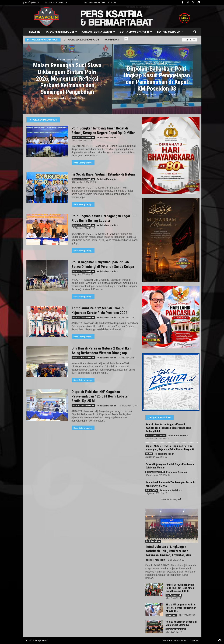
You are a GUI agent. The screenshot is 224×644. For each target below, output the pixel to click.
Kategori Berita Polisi (61, 32)
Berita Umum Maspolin (136, 32)
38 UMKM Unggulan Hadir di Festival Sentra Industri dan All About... (181, 608)
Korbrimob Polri (153, 541)
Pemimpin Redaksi (178, 436)
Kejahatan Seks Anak (176, 629)
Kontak (112, 3)
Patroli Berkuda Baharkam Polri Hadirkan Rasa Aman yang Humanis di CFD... (180, 588)
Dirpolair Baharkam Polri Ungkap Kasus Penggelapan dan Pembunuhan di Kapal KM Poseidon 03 (157, 78)
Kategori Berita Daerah (98, 32)
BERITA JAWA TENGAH (156, 436)
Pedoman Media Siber (95, 3)
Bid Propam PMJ (174, 595)
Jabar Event (171, 615)
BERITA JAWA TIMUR (155, 472)
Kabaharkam (112, 40)
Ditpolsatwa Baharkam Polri (81, 40)
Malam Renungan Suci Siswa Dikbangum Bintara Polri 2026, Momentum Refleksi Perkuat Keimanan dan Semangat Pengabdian (67, 78)
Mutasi (149, 454)
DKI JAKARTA (152, 490)
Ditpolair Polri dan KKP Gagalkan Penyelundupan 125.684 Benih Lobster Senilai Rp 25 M (100, 396)
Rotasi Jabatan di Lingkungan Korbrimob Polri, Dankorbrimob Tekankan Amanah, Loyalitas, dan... (170, 551)
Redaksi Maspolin (57, 98)
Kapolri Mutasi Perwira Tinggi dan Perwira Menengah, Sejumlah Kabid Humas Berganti (170, 448)
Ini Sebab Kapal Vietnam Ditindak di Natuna (104, 174)
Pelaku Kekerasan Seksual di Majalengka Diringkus (181, 623)
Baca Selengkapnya (83, 163)
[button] (195, 32)
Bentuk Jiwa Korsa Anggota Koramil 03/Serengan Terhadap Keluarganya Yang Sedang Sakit (168, 428)
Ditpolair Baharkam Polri (43, 40)
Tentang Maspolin (170, 32)
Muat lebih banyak (172, 499)
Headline (35, 32)
